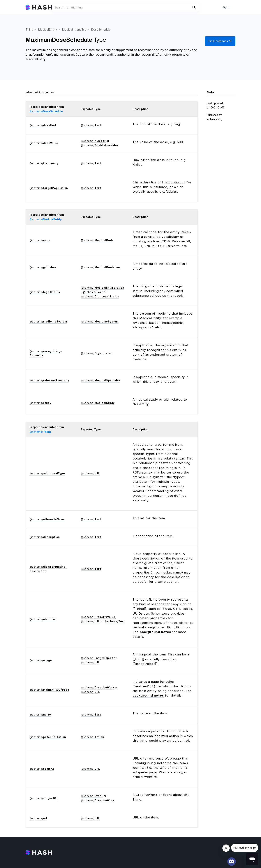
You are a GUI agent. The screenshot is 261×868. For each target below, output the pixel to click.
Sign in (227, 7)
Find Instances (220, 41)
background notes (155, 632)
